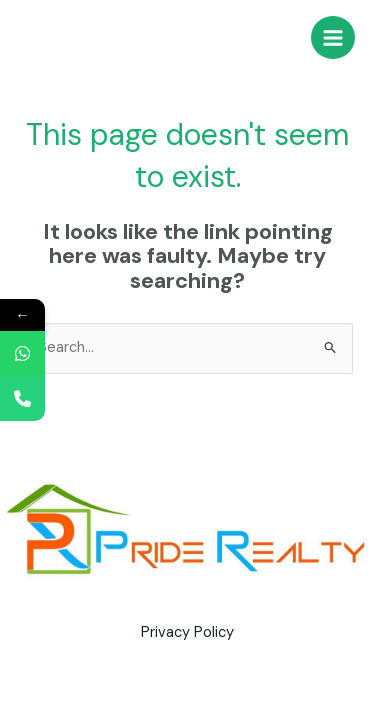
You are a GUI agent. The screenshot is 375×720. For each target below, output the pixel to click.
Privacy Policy (187, 632)
